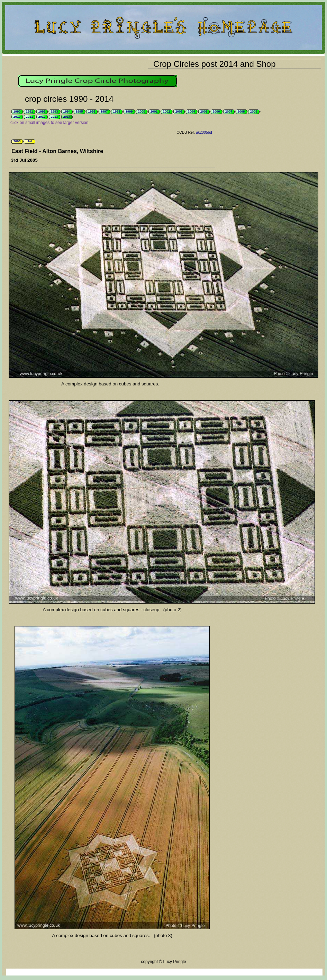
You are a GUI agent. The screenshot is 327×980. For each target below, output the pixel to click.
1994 (67, 112)
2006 (216, 112)
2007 (229, 112)
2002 (167, 112)
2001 (154, 112)
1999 (129, 112)
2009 (254, 112)
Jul (29, 141)
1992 (42, 112)
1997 (104, 112)
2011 (30, 117)
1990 (17, 112)
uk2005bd (204, 132)
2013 (54, 117)
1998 (117, 112)
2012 (42, 117)
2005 (204, 112)
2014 (67, 117)
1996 (92, 112)
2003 (179, 112)
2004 (192, 112)
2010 (17, 117)
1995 (79, 112)
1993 (54, 112)
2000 (142, 112)
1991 (30, 112)
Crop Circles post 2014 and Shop (215, 64)
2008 (241, 112)
